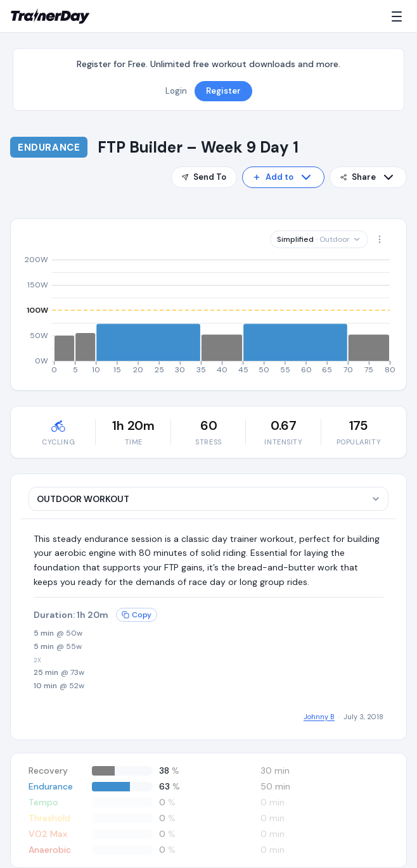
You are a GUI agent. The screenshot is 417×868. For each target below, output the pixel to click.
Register (223, 91)
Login (176, 91)
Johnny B (319, 717)
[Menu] (399, 16)
